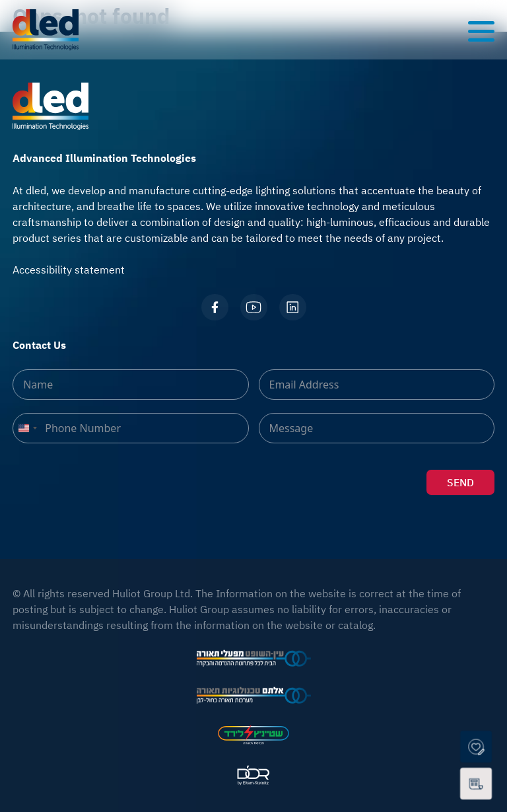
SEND (460, 482)
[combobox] (27, 428)
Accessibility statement (69, 270)
